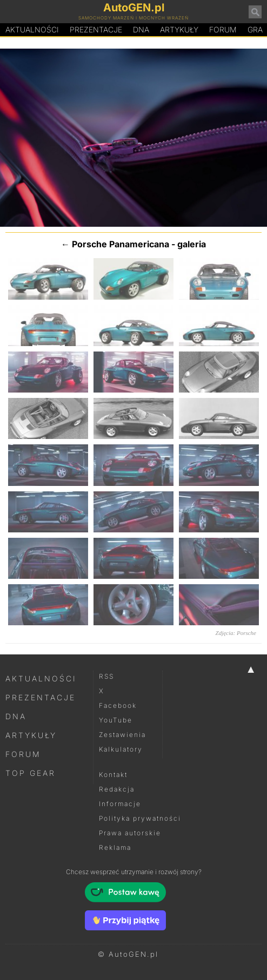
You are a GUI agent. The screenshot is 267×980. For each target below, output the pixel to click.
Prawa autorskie (130, 833)
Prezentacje (96, 29)
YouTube (116, 720)
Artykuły (179, 29)
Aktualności (32, 29)
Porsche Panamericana (121, 244)
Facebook (118, 705)
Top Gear (31, 773)
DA (141, 30)
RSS (106, 676)
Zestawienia (122, 735)
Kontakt (113, 775)
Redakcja (117, 789)
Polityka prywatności (140, 818)
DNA (16, 716)
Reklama (115, 847)
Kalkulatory (121, 749)
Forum (223, 29)
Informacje (120, 804)
